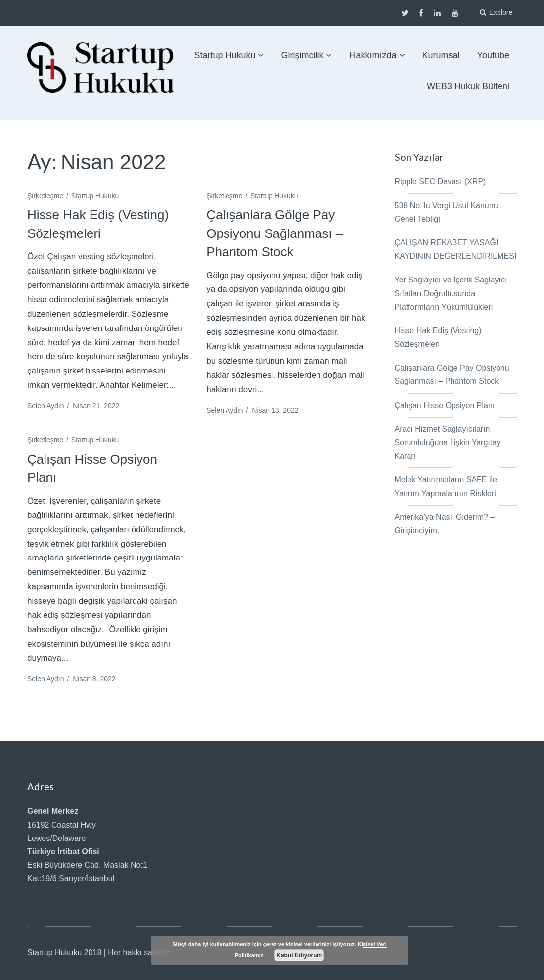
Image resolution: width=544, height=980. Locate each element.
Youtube (493, 55)
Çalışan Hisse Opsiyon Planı (445, 405)
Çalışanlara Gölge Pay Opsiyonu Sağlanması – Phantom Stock (274, 233)
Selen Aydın (45, 406)
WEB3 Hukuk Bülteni (468, 86)
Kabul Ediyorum (299, 955)
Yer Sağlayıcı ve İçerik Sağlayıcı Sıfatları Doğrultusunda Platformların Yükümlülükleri (451, 293)
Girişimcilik (302, 55)
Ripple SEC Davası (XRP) (440, 181)
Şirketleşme (45, 196)
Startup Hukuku (225, 55)
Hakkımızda (373, 55)
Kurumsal (441, 55)
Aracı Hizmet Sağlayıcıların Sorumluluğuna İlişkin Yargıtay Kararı (448, 443)
